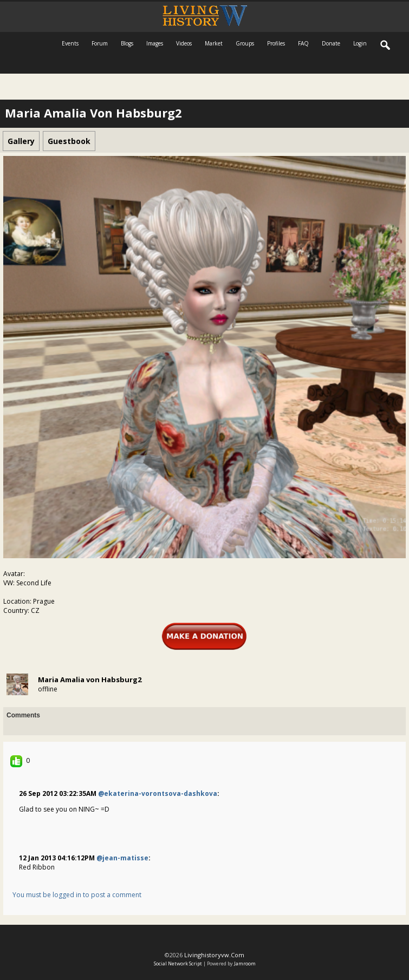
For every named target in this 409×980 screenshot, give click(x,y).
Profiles (276, 43)
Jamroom (245, 963)
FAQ (303, 43)
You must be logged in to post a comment (77, 895)
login (360, 43)
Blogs (127, 43)
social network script (178, 963)
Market (214, 43)
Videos (184, 43)
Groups (245, 43)
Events (70, 43)
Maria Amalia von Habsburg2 (90, 680)
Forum (100, 43)
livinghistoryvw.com (214, 955)
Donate (331, 43)
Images (155, 43)
